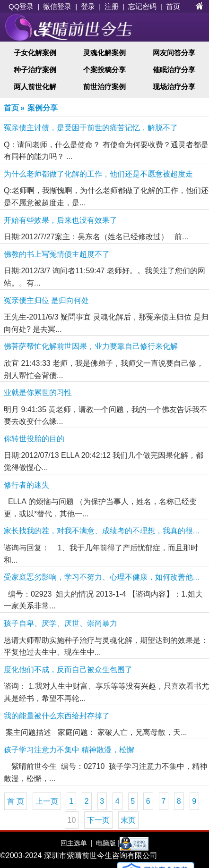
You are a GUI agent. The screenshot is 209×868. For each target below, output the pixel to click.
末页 (128, 820)
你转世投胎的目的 (34, 439)
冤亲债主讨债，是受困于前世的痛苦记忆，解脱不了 (91, 128)
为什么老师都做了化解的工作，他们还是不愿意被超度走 (98, 174)
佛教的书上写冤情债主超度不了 (57, 254)
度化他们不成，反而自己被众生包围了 (68, 670)
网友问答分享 (174, 53)
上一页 (47, 801)
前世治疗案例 (104, 87)
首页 (173, 6)
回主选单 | (76, 843)
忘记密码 (142, 6)
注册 (112, 6)
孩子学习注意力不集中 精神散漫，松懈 (69, 750)
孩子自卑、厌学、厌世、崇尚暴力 (61, 623)
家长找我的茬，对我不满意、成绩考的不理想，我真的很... (101, 531)
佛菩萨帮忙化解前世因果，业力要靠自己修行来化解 (91, 346)
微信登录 (57, 6)
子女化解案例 (35, 53)
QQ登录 (21, 6)
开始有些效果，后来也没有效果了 (61, 220)
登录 (88, 6)
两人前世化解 (35, 87)
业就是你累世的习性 (38, 392)
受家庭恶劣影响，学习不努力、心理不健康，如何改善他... (101, 577)
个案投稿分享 (104, 70)
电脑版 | (107, 843)
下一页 (98, 820)
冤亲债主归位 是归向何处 (46, 300)
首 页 (16, 801)
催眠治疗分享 (174, 70)
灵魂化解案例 (104, 53)
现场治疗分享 (174, 87)
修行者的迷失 (26, 485)
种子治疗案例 (35, 70)
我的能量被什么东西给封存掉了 (57, 716)
